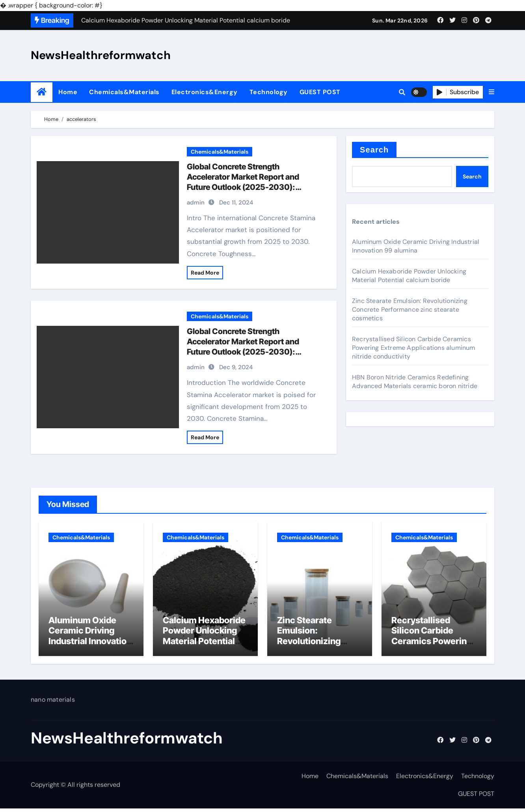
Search (374, 150)
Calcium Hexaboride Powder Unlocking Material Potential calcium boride (409, 276)
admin (196, 203)
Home (68, 92)
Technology (269, 92)
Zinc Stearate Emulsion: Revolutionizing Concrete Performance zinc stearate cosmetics (410, 309)
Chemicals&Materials (124, 92)
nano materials (53, 703)
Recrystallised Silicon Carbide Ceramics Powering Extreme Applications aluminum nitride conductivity (414, 348)
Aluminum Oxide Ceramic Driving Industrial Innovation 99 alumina (416, 246)
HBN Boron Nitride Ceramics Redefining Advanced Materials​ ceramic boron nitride (415, 382)
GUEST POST (320, 92)
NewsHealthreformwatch (101, 55)
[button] (491, 92)
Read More (205, 273)
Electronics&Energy (205, 92)
